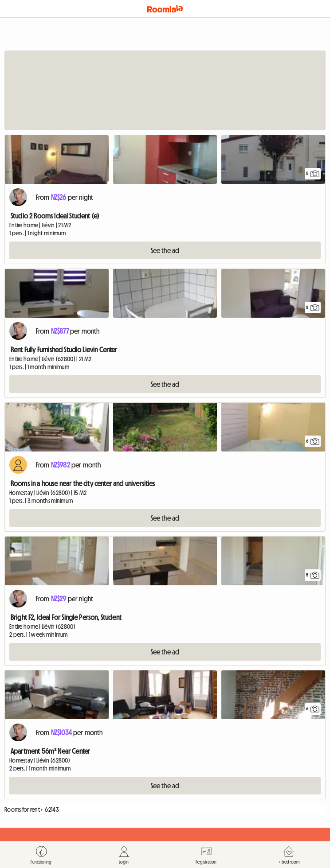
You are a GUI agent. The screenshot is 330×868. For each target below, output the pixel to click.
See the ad (165, 250)
